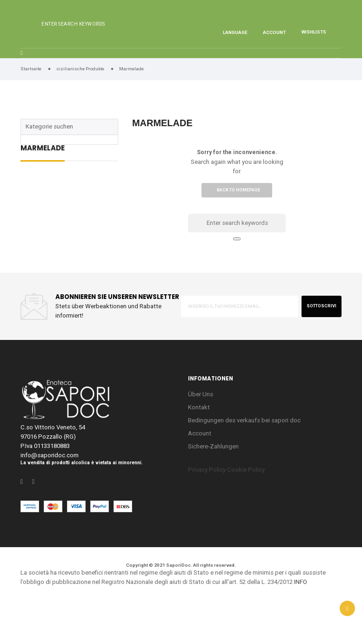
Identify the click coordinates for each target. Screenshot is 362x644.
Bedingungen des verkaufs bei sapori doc (244, 420)
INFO (301, 582)
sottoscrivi (322, 306)
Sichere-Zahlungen (213, 446)
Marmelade (43, 149)
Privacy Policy (207, 470)
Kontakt (199, 407)
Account (200, 433)
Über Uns (201, 394)
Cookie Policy (246, 470)
